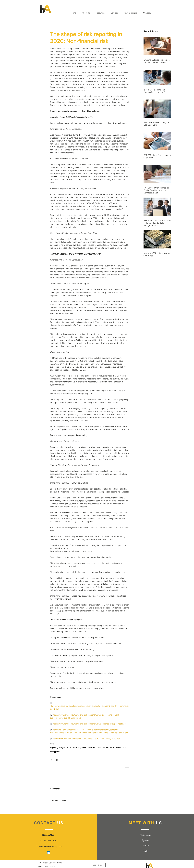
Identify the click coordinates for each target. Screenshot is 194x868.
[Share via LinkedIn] (57, 760)
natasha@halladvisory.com (50, 846)
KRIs (125, 748)
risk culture (92, 748)
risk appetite (55, 752)
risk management (80, 748)
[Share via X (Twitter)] (51, 760)
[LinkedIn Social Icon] (49, 853)
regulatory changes (58, 748)
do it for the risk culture (112, 748)
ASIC (100, 748)
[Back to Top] (98, 865)
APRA (69, 748)
